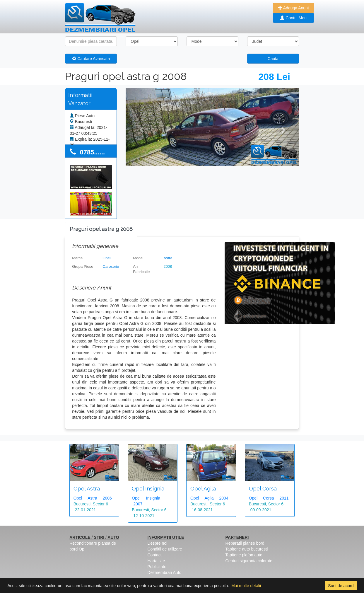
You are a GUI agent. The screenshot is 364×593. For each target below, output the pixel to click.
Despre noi (157, 543)
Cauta (273, 59)
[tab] (101, 229)
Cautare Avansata (91, 59)
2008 (168, 266)
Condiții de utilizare (165, 549)
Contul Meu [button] (293, 18)
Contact (154, 555)
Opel (106, 258)
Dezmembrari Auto (164, 572)
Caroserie (111, 266)
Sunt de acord (341, 586)
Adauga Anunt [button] (294, 8)
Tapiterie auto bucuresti (247, 549)
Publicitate (157, 567)
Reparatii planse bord (245, 543)
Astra (168, 258)
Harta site (156, 561)
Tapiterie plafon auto (244, 555)
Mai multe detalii (246, 586)
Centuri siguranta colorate (249, 561)
